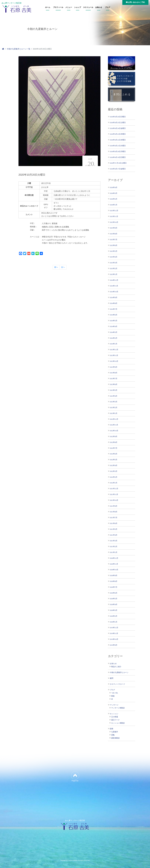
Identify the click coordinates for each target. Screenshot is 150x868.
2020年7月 (114, 587)
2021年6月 (114, 523)
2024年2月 (114, 338)
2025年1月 (114, 274)
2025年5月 (114, 251)
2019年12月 (114, 628)
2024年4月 (114, 326)
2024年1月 (114, 344)
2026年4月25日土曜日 (118, 123)
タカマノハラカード (117, 684)
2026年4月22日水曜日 (118, 140)
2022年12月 (114, 419)
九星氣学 (115, 732)
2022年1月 (114, 483)
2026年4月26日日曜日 (118, 117)
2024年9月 (114, 297)
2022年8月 (114, 442)
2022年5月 (114, 460)
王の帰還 (115, 717)
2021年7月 (114, 518)
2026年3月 (114, 193)
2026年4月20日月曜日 (118, 151)
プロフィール (58, 7)
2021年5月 (114, 529)
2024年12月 (114, 280)
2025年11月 (114, 216)
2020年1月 (114, 622)
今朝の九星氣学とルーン (119, 672)
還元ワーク (115, 720)
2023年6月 (114, 384)
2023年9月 (114, 367)
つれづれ (115, 693)
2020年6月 (114, 593)
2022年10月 (114, 431)
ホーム (48, 7)
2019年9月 (114, 645)
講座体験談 (115, 738)
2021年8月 (114, 512)
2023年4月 (114, 396)
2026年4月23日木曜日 (118, 134)
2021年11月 (114, 494)
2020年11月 (114, 564)
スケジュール (88, 7)
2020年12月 (114, 558)
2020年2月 (114, 616)
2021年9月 (114, 506)
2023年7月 (114, 379)
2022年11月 (114, 425)
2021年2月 (114, 546)
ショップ (78, 7)
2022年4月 (114, 465)
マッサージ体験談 (118, 708)
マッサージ (114, 705)
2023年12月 (114, 350)
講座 (112, 729)
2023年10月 (114, 361)
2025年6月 (114, 245)
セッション (114, 714)
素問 (112, 678)
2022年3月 (114, 471)
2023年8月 (114, 373)
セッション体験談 (118, 723)
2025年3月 (114, 263)
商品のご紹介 (116, 667)
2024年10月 (114, 292)
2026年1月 (114, 205)
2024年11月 (114, 286)
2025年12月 (114, 211)
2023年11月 (114, 355)
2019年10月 (114, 639)
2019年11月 (114, 633)
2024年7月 (114, 309)
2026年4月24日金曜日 (118, 128)
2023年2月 (114, 407)
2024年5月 (114, 321)
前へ (56, 267)
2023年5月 (114, 390)
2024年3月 (114, 332)
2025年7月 (114, 240)
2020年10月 (114, 570)
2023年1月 (114, 413)
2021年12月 (114, 489)
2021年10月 (114, 500)
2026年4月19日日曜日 (118, 157)
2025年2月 (114, 268)
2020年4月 (114, 604)
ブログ (108, 7)
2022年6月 (114, 454)
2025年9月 (114, 228)
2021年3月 (114, 541)
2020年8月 (114, 581)
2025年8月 (114, 234)
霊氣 (113, 735)
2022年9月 (114, 436)
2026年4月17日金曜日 (118, 169)
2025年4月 (114, 257)
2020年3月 (114, 610)
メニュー (69, 7)
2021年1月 (114, 552)
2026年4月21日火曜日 (118, 146)
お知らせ (99, 7)
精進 (113, 696)
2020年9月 (114, 575)
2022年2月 (114, 477)
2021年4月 (114, 535)
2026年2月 (114, 199)
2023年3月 (114, 402)
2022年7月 (114, 448)
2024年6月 (114, 315)
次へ (63, 267)
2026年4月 (114, 187)
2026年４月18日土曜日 (118, 163)
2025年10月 (114, 222)
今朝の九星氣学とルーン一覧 (18, 49)
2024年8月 (114, 303)
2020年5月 (114, 599)
